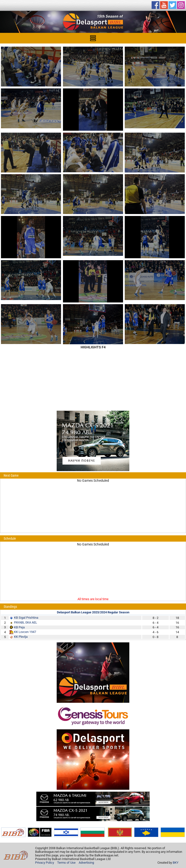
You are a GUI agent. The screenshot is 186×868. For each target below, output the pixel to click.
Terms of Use (66, 863)
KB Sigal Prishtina (26, 618)
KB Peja (19, 627)
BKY (176, 863)
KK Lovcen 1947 (25, 632)
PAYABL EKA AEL (26, 622)
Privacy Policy (45, 863)
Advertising (86, 863)
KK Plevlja (21, 637)
